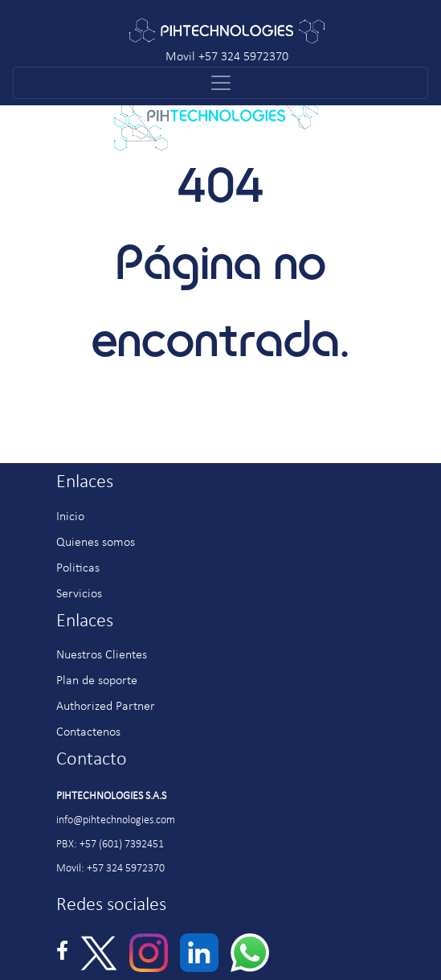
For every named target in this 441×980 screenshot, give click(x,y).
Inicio (70, 517)
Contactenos (88, 732)
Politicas (78, 568)
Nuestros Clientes (102, 655)
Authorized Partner (106, 707)
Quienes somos (96, 543)
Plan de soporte (97, 681)
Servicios (79, 594)
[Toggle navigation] (220, 83)
